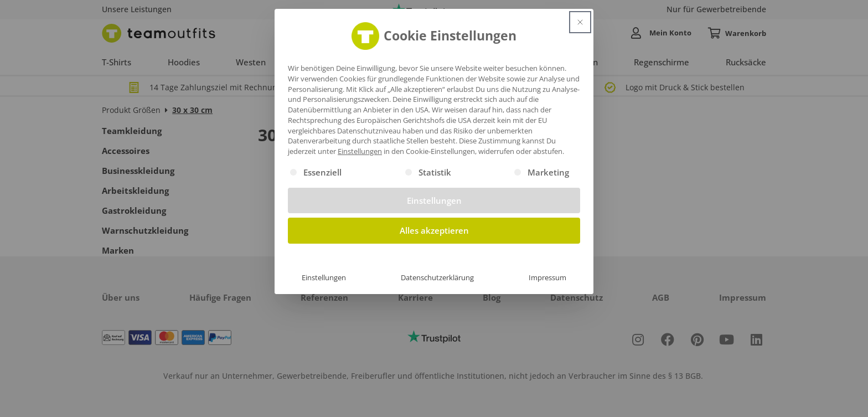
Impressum (547, 277)
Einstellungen (324, 277)
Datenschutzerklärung (437, 277)
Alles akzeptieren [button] (434, 230)
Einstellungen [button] (360, 151)
